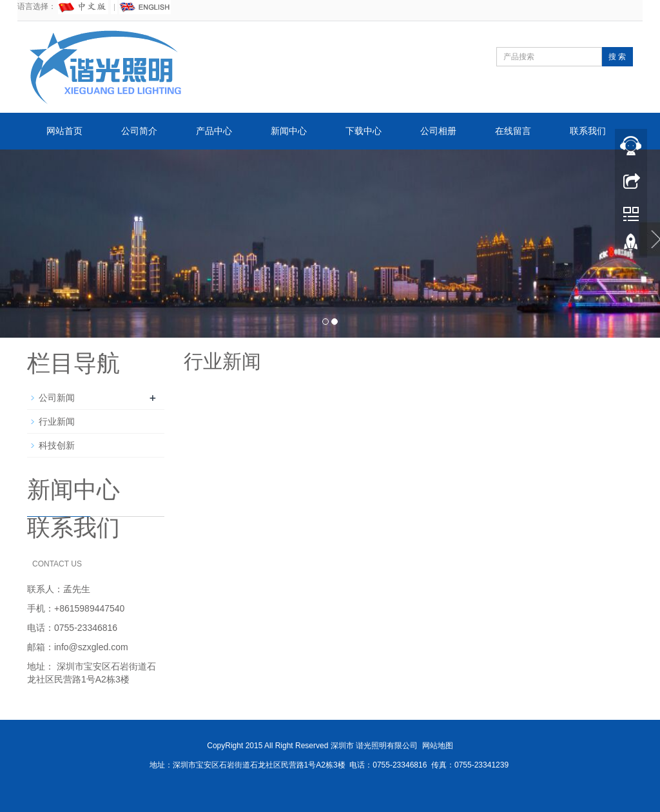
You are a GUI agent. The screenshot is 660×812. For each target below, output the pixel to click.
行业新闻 (57, 421)
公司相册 (438, 131)
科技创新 (57, 445)
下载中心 (364, 131)
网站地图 (438, 746)
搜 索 (617, 57)
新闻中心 (289, 131)
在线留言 (513, 131)
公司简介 (139, 131)
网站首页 (64, 131)
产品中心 (214, 131)
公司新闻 (57, 398)
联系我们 (588, 131)
